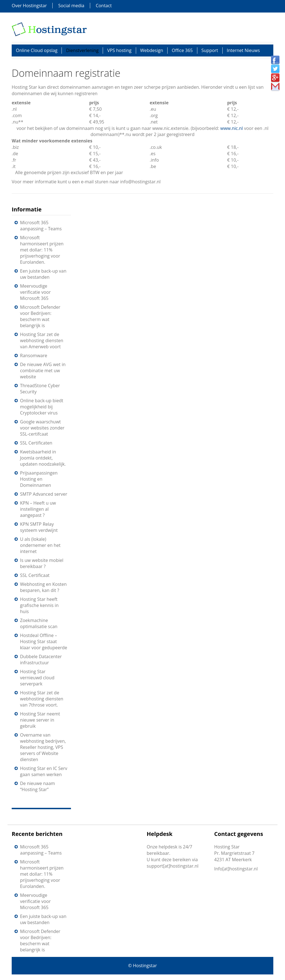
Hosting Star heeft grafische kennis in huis (39, 605)
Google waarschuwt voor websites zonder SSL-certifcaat (42, 428)
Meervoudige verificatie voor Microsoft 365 (35, 292)
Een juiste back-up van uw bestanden (43, 274)
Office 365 (182, 50)
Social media (71, 6)
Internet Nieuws (243, 50)
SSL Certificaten (36, 443)
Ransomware (34, 356)
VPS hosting (119, 50)
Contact (104, 6)
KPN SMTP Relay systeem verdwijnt (39, 527)
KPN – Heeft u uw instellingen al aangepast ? (38, 509)
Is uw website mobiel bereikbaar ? (42, 563)
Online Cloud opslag (37, 50)
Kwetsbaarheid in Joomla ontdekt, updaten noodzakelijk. (43, 458)
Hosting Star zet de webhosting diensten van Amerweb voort (42, 340)
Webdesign (152, 50)
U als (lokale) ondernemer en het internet (40, 545)
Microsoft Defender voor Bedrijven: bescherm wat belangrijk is (40, 316)
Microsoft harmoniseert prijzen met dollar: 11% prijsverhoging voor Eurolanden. (42, 250)
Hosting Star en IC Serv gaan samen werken (44, 771)
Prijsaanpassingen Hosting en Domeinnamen (39, 479)
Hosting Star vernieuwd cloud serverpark (37, 678)
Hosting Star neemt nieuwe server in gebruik (40, 720)
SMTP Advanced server (44, 494)
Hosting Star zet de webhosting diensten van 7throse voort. (42, 699)
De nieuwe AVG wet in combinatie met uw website (43, 371)
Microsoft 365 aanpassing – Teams (41, 226)
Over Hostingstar (29, 6)
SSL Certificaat (35, 575)
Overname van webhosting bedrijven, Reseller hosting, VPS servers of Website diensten (43, 747)
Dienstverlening (82, 50)
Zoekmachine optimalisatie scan (39, 623)
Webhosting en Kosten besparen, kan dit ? (43, 587)
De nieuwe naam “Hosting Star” (37, 786)
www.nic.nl (232, 128)
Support (210, 50)
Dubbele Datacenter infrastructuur (41, 660)
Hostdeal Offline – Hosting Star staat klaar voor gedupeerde (44, 641)
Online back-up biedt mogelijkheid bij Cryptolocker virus (42, 407)
